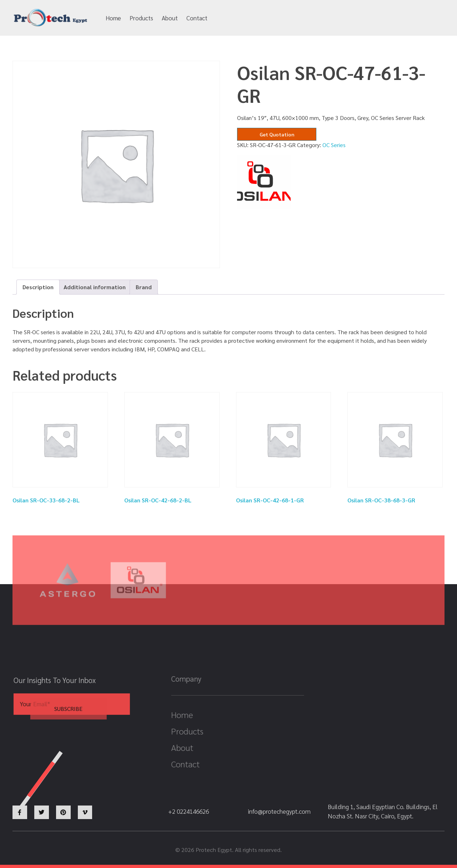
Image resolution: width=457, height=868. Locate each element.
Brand (144, 287)
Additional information (95, 287)
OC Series (334, 145)
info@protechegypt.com (277, 18)
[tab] (38, 287)
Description (38, 287)
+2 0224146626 (349, 18)
